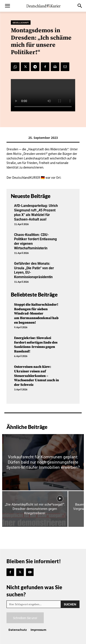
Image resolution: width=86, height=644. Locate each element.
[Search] (70, 604)
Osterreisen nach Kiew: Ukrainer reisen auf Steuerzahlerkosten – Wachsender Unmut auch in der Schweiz (37, 376)
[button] (7, 6)
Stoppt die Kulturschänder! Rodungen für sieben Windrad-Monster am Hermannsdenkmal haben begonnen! (36, 314)
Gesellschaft (21, 23)
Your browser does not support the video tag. (43, 95)
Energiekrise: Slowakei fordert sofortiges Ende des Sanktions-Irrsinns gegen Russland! (36, 345)
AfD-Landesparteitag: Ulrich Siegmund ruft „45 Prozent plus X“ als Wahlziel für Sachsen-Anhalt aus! (36, 212)
